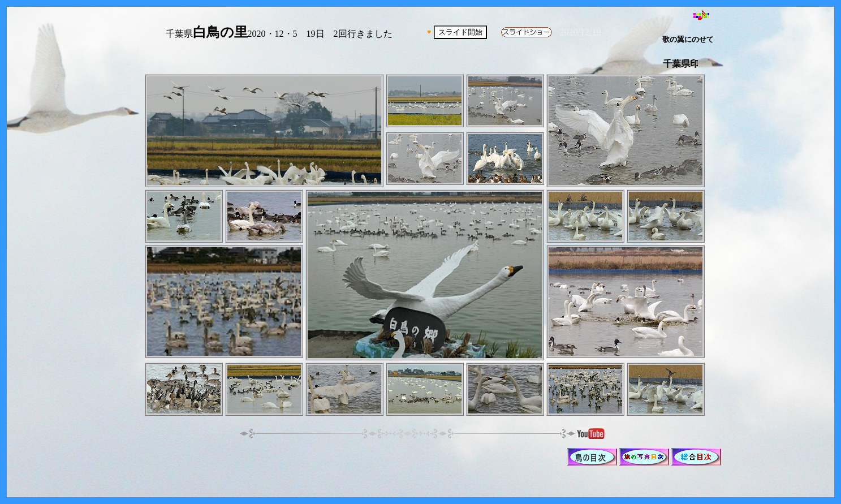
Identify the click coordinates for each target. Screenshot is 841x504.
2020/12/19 (581, 32)
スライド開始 (460, 32)
